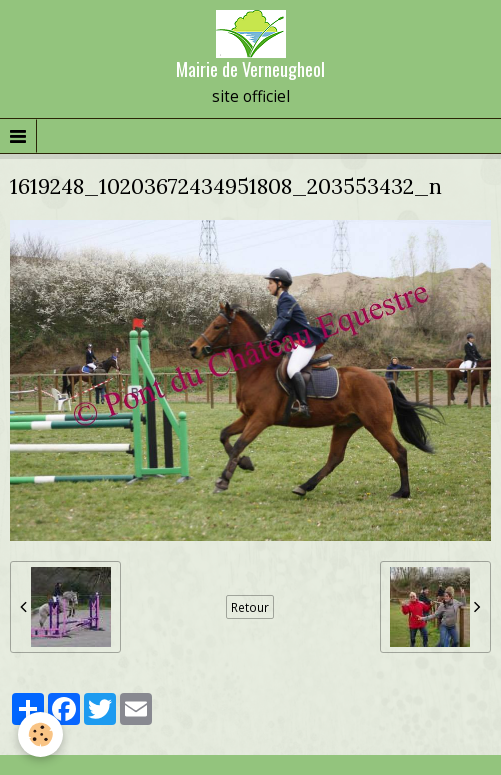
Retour (250, 607)
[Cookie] (40, 734)
